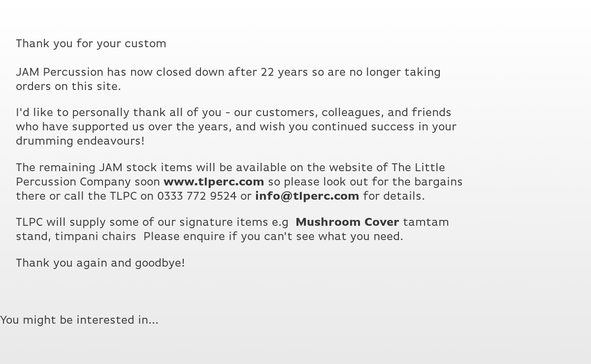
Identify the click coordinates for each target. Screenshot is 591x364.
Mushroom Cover (347, 222)
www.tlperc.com (214, 182)
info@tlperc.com (307, 196)
